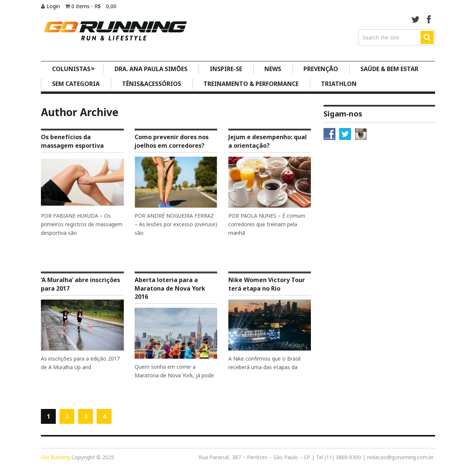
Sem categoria (76, 84)
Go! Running (55, 457)
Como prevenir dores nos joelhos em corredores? (172, 141)
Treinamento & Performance (251, 84)
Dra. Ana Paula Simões (151, 69)
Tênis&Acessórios (152, 84)
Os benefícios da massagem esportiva (72, 141)
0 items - (94, 6)
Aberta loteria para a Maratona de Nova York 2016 (170, 288)
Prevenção (321, 69)
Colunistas (74, 68)
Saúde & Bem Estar (389, 69)
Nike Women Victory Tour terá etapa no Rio (267, 284)
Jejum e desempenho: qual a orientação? (268, 141)
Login (54, 6)
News (273, 69)
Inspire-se (226, 69)
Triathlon (339, 84)
